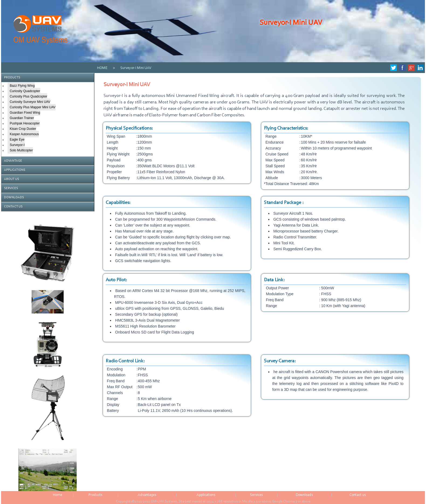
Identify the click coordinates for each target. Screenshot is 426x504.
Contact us (358, 495)
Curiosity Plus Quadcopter (28, 96)
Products (95, 495)
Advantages (147, 495)
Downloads (304, 495)
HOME (102, 68)
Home (58, 495)
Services (256, 495)
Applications (206, 495)
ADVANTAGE (13, 161)
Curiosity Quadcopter (25, 91)
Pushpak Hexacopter (25, 123)
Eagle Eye (17, 140)
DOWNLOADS (14, 197)
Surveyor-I (17, 145)
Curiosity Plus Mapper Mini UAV (33, 107)
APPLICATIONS (15, 170)
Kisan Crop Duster (23, 129)
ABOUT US (12, 179)
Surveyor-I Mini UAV (136, 68)
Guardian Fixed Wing (25, 113)
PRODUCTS (12, 78)
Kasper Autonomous (24, 134)
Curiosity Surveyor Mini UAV (30, 102)
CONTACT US (13, 207)
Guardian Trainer (22, 118)
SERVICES (11, 188)
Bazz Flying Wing (22, 86)
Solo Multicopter (21, 150)
